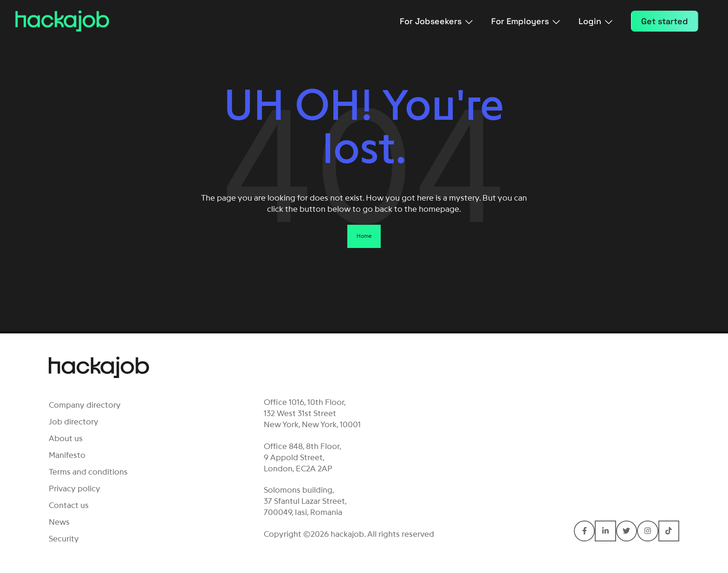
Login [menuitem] (595, 21)
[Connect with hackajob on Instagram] (647, 531)
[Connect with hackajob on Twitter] (627, 531)
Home (364, 236)
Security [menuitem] (64, 539)
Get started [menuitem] (665, 21)
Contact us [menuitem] (69, 505)
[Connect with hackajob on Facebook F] (584, 531)
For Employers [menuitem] (526, 21)
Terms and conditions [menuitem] (88, 472)
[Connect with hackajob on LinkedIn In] (605, 531)
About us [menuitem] (66, 438)
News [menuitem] (59, 522)
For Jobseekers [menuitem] (436, 21)
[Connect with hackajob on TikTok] (669, 531)
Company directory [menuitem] (85, 405)
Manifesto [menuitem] (67, 455)
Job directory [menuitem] (74, 422)
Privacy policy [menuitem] (75, 488)
